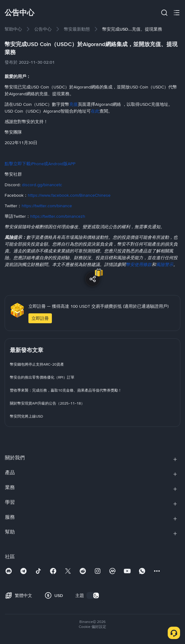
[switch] (93, 595)
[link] (13, 29)
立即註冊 (40, 318)
